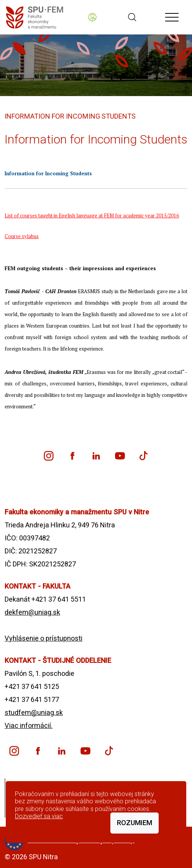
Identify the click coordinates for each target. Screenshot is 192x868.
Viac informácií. (29, 725)
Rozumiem (135, 823)
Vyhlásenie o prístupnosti (43, 638)
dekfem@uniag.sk (32, 612)
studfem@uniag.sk (34, 712)
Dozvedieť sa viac (39, 816)
